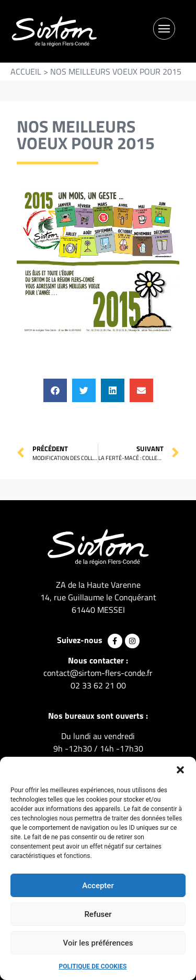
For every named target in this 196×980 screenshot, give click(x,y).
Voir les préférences (98, 943)
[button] (180, 770)
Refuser (98, 914)
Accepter (98, 886)
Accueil (26, 71)
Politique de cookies (93, 966)
